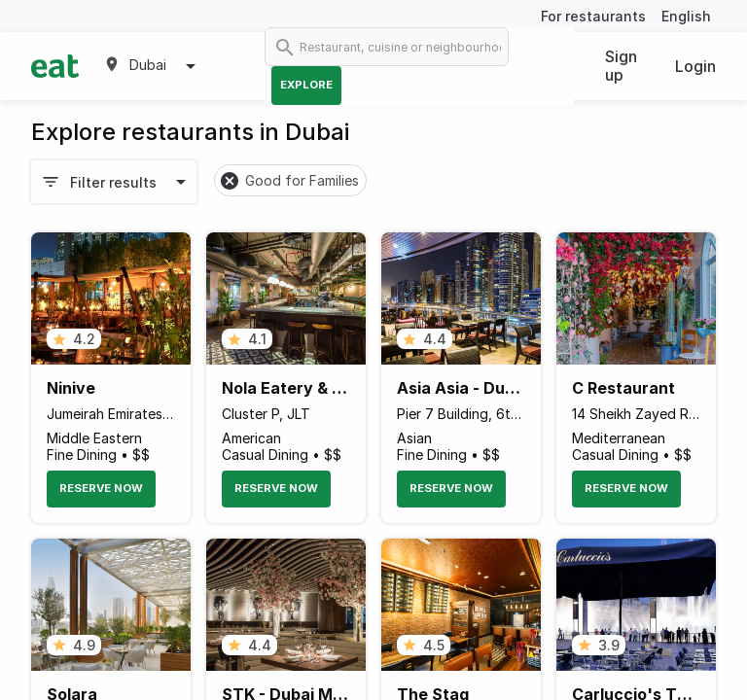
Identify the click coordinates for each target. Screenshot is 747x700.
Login (695, 66)
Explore (306, 85)
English (686, 16)
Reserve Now (101, 488)
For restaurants (593, 16)
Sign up (621, 66)
